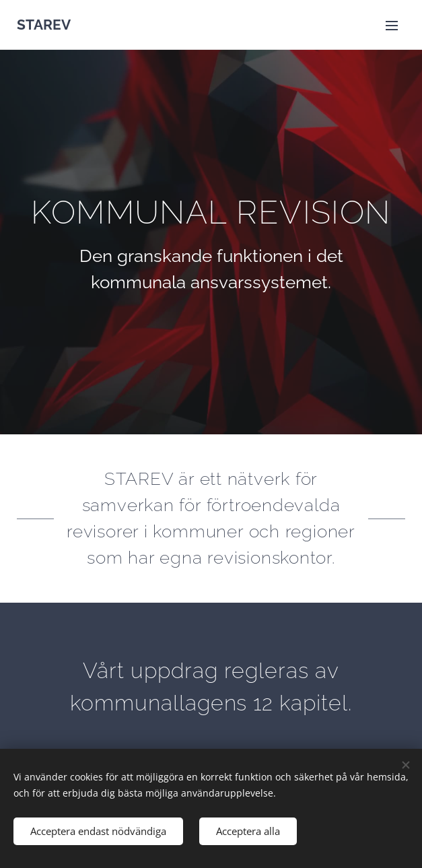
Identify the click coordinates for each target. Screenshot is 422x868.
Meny (392, 26)
